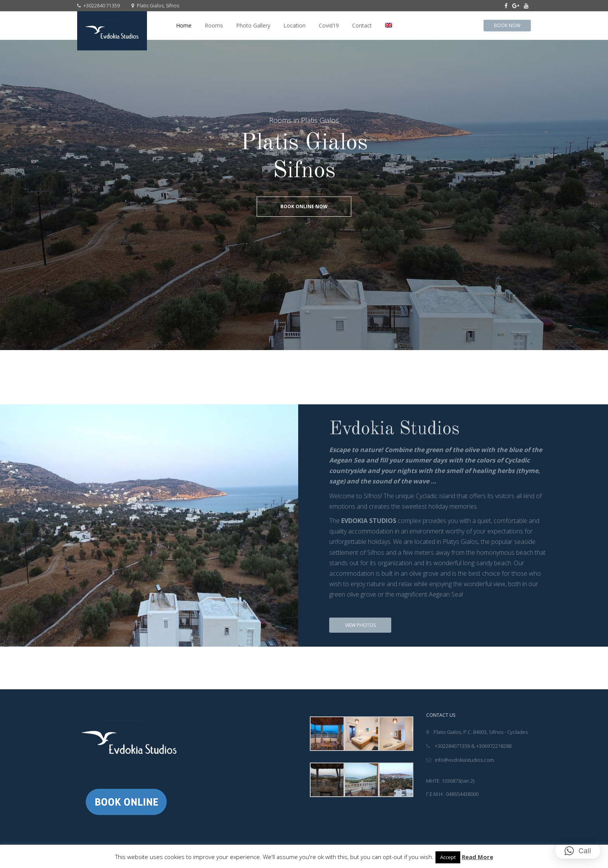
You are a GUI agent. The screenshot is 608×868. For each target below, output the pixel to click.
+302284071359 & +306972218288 (469, 746)
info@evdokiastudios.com (460, 760)
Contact (362, 25)
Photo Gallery (253, 25)
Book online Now (304, 206)
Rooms (214, 25)
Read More (478, 857)
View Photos (360, 625)
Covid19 (329, 25)
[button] (578, 851)
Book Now (507, 25)
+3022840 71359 (98, 6)
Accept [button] (448, 857)
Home (184, 25)
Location (294, 25)
